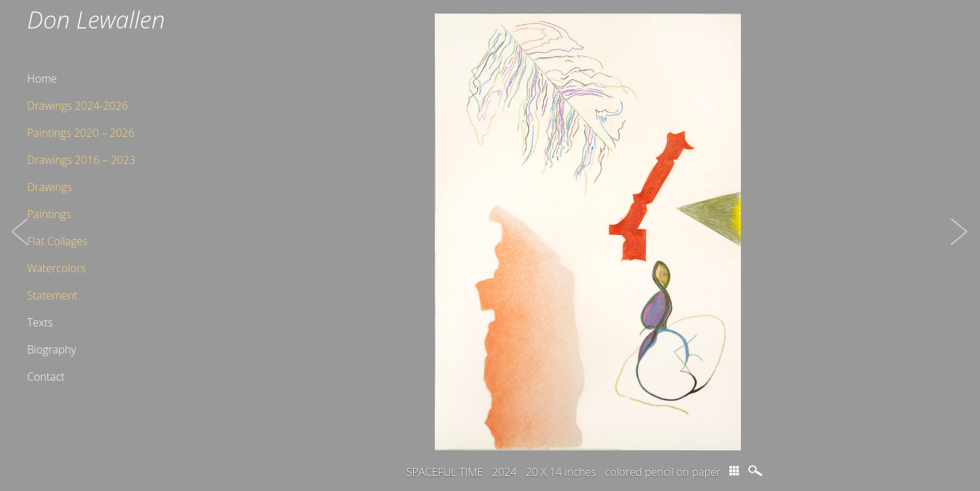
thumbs (734, 471)
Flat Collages (57, 241)
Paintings (49, 214)
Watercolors (57, 268)
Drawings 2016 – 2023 (81, 160)
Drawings (49, 187)
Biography (51, 349)
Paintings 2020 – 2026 (81, 133)
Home (42, 79)
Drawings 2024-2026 (78, 106)
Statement (52, 295)
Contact (46, 377)
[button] (20, 245)
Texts (40, 322)
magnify (757, 471)
